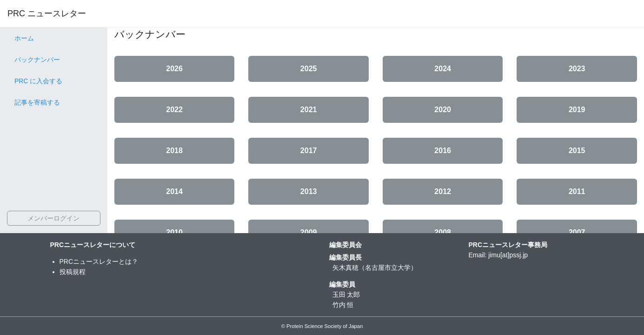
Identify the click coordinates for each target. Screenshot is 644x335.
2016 (443, 151)
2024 (443, 69)
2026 (174, 69)
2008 (443, 232)
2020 (443, 110)
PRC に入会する (38, 81)
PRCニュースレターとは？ (99, 261)
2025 (309, 69)
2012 (443, 191)
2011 (577, 191)
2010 (174, 232)
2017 (309, 151)
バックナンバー (37, 60)
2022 (174, 110)
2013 (309, 191)
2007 (577, 232)
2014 (174, 191)
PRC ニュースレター (47, 13)
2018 (174, 151)
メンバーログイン (53, 218)
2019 (577, 110)
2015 (577, 151)
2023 (577, 69)
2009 (309, 232)
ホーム (24, 38)
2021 (309, 110)
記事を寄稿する (37, 102)
